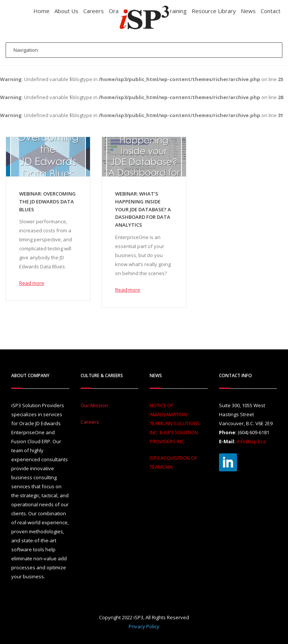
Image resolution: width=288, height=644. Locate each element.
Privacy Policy (144, 626)
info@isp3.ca (251, 441)
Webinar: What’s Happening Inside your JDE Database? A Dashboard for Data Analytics (143, 209)
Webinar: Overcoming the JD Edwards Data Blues (47, 202)
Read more (32, 283)
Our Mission (94, 405)
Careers (90, 422)
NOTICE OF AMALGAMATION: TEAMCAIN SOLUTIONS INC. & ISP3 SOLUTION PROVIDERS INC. (175, 423)
